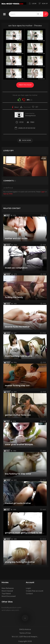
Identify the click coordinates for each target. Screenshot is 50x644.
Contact (29, 594)
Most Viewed (7, 591)
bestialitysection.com (11, 607)
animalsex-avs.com (10, 610)
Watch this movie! (25, 85)
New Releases (8, 588)
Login (43, 192)
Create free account (35, 591)
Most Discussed (9, 596)
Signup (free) (8, 194)
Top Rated (6, 594)
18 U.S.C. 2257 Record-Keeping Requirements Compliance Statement (25, 637)
